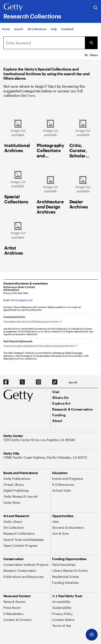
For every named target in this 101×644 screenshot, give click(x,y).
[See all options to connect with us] (73, 382)
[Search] (18, 32)
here (31, 95)
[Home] (6, 32)
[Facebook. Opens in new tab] (6, 382)
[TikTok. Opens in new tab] (55, 382)
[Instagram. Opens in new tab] (38, 382)
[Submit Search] (91, 43)
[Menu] (92, 635)
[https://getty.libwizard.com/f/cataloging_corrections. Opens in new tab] (33, 321)
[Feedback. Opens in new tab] (67, 32)
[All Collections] (37, 32)
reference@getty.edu (22, 300)
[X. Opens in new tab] (22, 382)
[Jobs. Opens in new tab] (55, 522)
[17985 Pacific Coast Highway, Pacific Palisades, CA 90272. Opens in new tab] (46, 457)
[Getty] (13, 7)
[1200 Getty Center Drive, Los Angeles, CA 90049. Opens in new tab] (40, 440)
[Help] (54, 32)
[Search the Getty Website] (96, 8)
